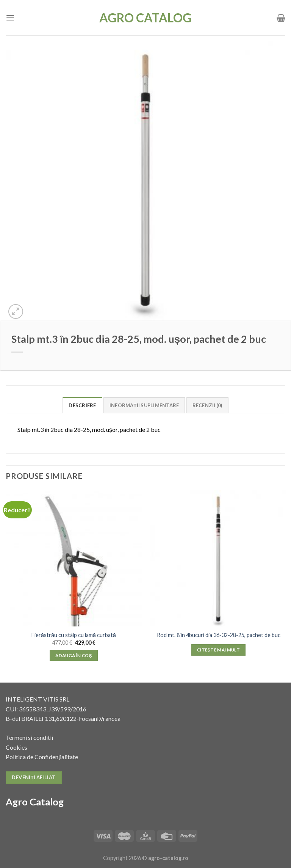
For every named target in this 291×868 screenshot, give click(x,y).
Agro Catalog (145, 18)
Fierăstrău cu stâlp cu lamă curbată (74, 635)
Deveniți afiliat (34, 777)
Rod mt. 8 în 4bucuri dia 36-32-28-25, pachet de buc (219, 635)
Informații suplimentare (144, 405)
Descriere (82, 405)
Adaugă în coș (74, 655)
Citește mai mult (218, 650)
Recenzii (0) (207, 405)
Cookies (16, 747)
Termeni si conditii (29, 737)
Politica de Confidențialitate (42, 757)
